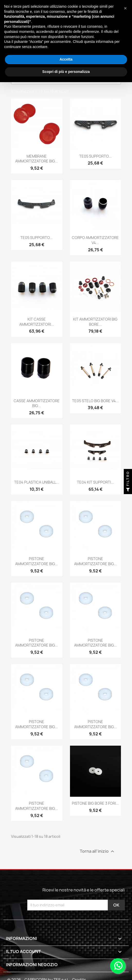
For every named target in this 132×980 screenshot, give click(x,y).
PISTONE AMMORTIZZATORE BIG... (37, 561)
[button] (125, 8)
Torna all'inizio (98, 851)
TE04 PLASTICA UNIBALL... (37, 482)
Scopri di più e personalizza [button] (66, 72)
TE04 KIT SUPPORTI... (95, 482)
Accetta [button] (66, 59)
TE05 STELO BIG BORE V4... (95, 401)
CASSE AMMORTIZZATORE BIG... (37, 403)
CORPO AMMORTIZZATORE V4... (95, 240)
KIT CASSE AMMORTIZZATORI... (37, 322)
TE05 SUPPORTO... (95, 156)
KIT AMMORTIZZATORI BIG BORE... (95, 322)
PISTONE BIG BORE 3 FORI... (95, 803)
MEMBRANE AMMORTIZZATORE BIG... (37, 159)
